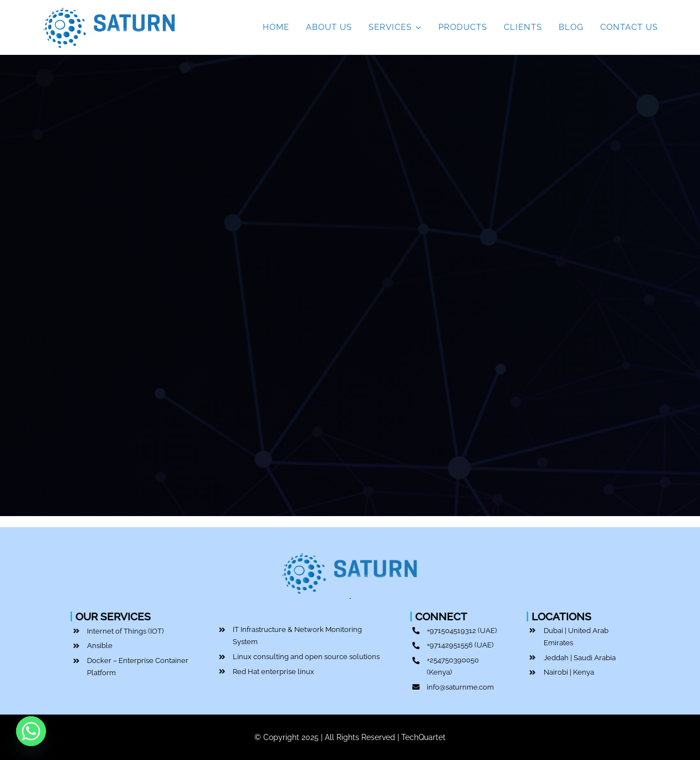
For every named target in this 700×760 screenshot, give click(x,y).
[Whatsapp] (31, 731)
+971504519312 (451, 631)
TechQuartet (423, 737)
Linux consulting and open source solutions (306, 657)
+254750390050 (453, 660)
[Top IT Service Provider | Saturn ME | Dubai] (110, 7)
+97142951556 (450, 645)
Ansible (100, 646)
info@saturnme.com (460, 687)
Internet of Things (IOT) (125, 631)
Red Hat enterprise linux (274, 672)
